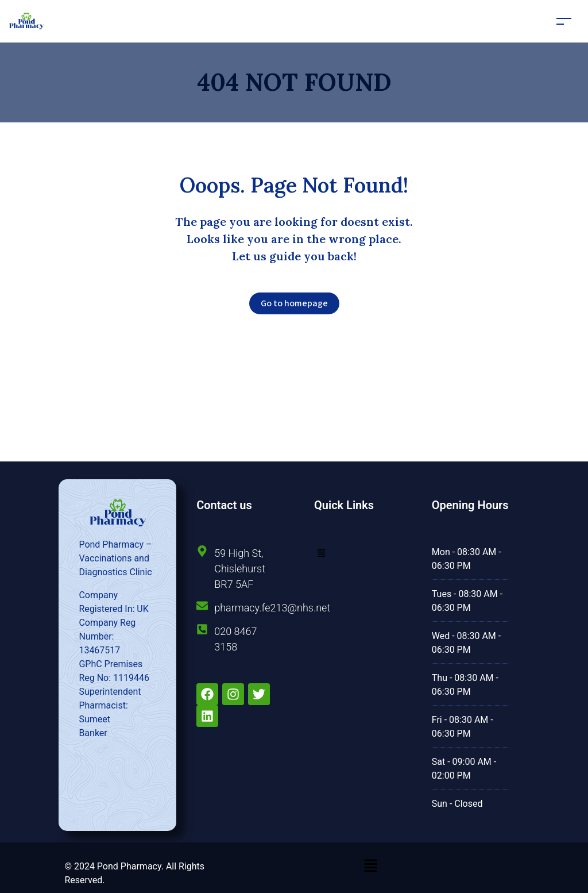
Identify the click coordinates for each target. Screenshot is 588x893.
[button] (322, 553)
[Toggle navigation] (564, 21)
